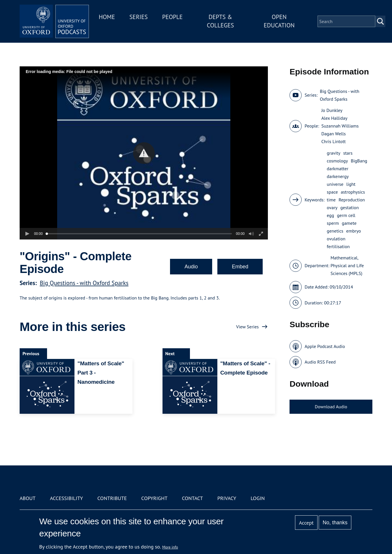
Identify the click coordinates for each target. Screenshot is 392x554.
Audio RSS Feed (320, 362)
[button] (144, 153)
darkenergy (338, 176)
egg (330, 215)
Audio (191, 267)
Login (258, 498)
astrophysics (353, 192)
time (331, 200)
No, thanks (335, 523)
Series (138, 17)
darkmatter (338, 169)
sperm (333, 223)
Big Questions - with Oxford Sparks (84, 283)
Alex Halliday (334, 118)
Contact (192, 498)
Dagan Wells (333, 134)
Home (107, 17)
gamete (349, 223)
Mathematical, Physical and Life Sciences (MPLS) (347, 265)
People (172, 17)
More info (170, 547)
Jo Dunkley (332, 110)
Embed (240, 267)
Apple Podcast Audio (325, 346)
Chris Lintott (334, 141)
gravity (334, 153)
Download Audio (331, 407)
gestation (350, 207)
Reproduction (352, 200)
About (28, 498)
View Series (247, 327)
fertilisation (338, 246)
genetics (335, 231)
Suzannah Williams (340, 126)
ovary (332, 207)
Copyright (154, 498)
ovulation (336, 239)
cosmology (337, 161)
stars (348, 153)
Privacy (227, 498)
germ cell (346, 215)
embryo (353, 231)
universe (335, 184)
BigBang (359, 161)
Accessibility (66, 498)
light (351, 184)
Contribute (112, 498)
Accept (306, 523)
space (332, 192)
